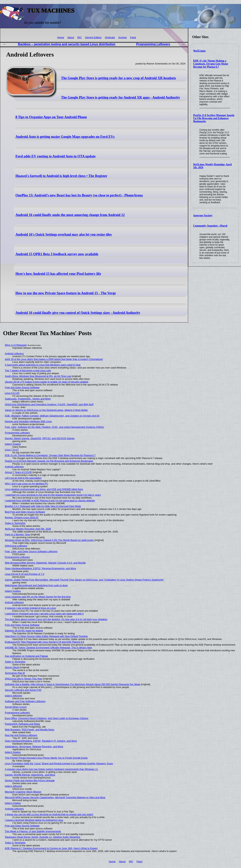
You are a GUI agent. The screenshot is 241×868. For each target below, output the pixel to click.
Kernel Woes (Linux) (16, 707)
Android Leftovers (14, 354)
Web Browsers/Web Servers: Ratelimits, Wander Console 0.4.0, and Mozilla (45, 563)
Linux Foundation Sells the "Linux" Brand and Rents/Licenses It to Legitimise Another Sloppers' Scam (59, 763)
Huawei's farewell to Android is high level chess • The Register (61, 176)
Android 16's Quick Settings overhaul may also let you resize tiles (64, 234)
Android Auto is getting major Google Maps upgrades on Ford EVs (65, 137)
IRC (79, 37)
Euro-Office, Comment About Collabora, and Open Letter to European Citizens (47, 718)
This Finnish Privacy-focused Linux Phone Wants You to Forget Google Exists (46, 758)
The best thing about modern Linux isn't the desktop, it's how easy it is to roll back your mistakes (56, 619)
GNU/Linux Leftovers (16, 546)
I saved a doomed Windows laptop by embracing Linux (34, 820)
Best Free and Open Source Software (25, 512)
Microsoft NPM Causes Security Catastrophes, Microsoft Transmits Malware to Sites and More (55, 797)
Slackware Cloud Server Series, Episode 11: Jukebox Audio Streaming (43, 837)
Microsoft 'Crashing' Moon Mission (23, 792)
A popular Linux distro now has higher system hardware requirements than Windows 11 (51, 769)
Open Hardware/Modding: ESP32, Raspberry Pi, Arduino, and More (41, 741)
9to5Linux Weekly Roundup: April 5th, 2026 (28, 529)
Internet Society (203, 215)
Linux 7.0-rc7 (12, 450)
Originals (110, 37)
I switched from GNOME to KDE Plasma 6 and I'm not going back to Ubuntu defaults (50, 501)
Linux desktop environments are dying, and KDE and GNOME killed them (44, 489)
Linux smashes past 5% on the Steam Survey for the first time (38, 597)
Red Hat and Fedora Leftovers (21, 735)
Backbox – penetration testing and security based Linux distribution (67, 44)
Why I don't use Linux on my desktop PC (27, 484)
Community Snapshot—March (210, 226)
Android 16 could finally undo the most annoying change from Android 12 (70, 215)
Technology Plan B (15, 673)
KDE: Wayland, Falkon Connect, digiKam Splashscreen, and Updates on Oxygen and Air (52, 416)
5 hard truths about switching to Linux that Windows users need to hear (43, 365)
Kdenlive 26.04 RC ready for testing (24, 631)
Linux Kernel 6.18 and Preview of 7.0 (25, 574)
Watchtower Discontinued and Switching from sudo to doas (36, 585)
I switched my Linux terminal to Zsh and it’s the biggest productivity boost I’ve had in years (53, 495)
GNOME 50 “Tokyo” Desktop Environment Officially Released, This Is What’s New (48, 648)
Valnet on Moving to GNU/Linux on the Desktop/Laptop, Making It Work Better (46, 410)
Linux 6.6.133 (12, 393)
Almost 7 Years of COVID (18, 472)
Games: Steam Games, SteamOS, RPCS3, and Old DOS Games (40, 438)
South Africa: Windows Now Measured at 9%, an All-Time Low (38, 376)
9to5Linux (200, 51)
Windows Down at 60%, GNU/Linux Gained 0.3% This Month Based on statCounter (49, 540)
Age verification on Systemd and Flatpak (26, 656)
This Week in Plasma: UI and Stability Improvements (33, 831)
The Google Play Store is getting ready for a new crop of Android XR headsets (118, 78)
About (71, 37)
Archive (122, 37)
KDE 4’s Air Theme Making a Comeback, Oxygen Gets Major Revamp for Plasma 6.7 (211, 64)
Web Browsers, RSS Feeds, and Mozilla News (30, 730)
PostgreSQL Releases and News (22, 724)
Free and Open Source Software (22, 387)
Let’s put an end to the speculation (23, 478)
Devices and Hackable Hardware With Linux (28, 421)
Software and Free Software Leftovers (25, 701)
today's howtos (13, 444)
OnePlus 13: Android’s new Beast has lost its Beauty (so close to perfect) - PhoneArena (79, 195)
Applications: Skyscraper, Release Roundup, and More (34, 747)
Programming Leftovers (153, 44)
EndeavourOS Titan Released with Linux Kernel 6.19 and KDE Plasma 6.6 (45, 642)
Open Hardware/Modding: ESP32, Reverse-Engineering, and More (40, 568)
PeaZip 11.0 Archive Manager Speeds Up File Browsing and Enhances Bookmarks (214, 118)
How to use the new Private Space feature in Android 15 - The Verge (66, 293)
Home (61, 37)
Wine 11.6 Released (16, 345)
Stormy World (12, 667)
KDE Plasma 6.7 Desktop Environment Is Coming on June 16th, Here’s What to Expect (51, 848)
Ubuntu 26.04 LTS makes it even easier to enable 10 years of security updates (47, 382)
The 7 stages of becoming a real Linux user (28, 370)
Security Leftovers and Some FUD (23, 690)
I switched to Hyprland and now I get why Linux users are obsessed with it (44, 614)
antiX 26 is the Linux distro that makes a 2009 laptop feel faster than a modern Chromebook (54, 359)
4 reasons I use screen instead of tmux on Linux (31, 608)
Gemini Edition (93, 37)
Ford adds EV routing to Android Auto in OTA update (55, 156)
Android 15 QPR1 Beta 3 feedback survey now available (57, 254)
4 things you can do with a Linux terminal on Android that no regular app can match (49, 814)
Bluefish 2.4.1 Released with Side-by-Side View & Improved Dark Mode (43, 506)
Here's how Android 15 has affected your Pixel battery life (58, 274)
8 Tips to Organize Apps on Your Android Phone (51, 117)
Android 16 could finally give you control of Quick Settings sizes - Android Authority (78, 313)
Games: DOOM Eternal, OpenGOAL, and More (30, 775)
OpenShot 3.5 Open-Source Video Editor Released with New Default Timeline (46, 636)
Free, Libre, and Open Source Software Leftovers (31, 551)
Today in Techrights (15, 523)
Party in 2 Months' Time (17, 534)
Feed (133, 37)
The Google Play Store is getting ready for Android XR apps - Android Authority (120, 97)
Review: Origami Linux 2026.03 (22, 518)
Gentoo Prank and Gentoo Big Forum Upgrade (30, 780)
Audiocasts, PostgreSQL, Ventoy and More (28, 399)
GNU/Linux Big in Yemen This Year (24, 679)
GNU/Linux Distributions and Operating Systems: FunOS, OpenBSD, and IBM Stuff (49, 404)
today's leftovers (14, 696)
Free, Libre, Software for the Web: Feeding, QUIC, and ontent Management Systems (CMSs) (55, 427)
